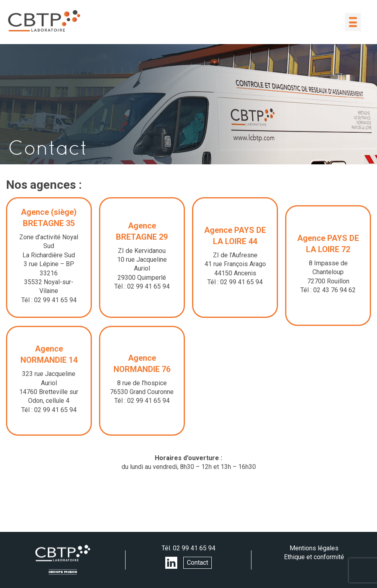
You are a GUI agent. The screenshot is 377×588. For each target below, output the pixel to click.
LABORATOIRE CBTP (44, 21)
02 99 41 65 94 (194, 548)
